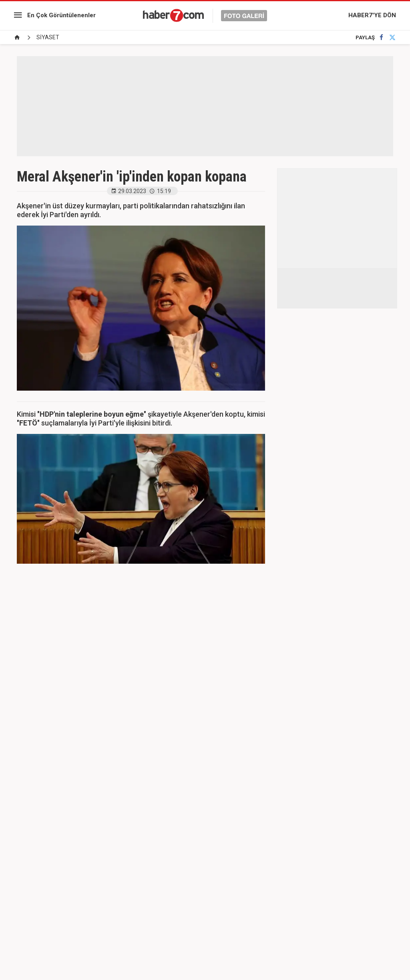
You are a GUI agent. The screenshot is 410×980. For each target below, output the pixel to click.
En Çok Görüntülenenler (61, 15)
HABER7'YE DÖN (372, 15)
